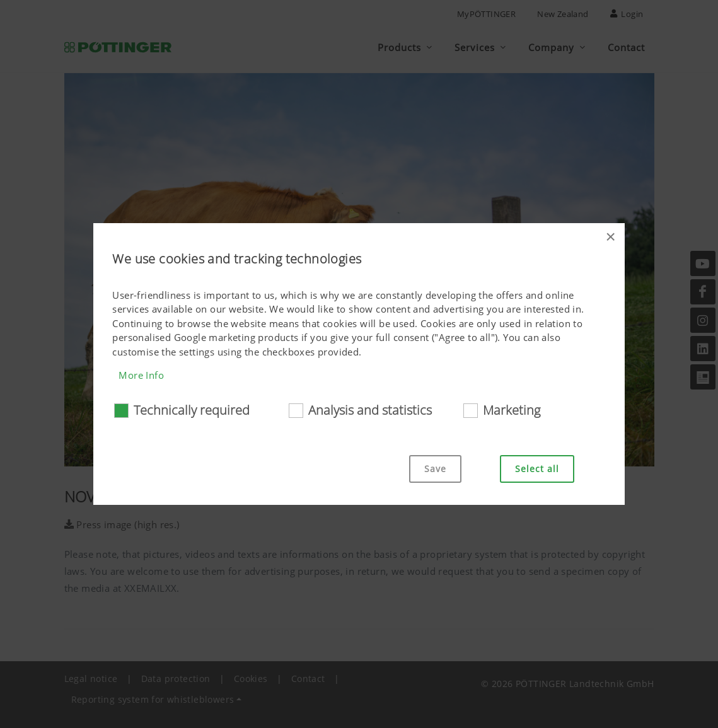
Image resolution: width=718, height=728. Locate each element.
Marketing (512, 410)
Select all (537, 469)
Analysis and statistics (370, 410)
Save (435, 469)
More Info (141, 375)
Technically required (192, 410)
